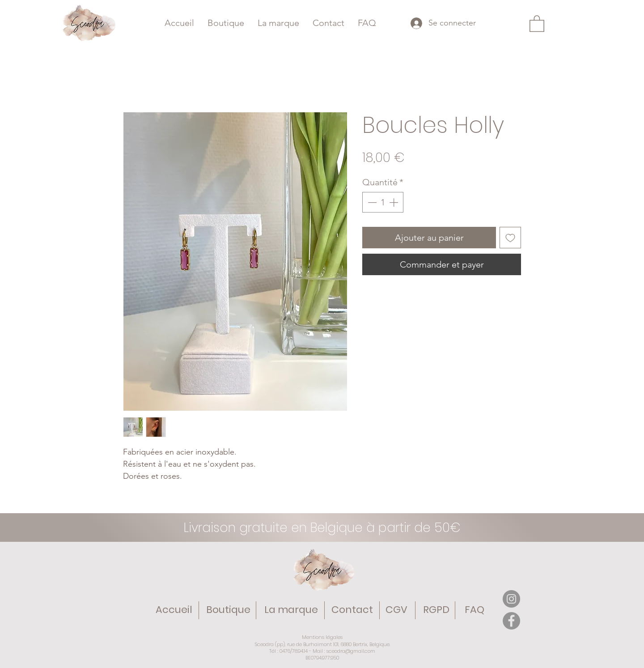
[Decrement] (371, 202)
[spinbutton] (383, 202)
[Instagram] (511, 599)
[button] (537, 23)
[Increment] (394, 202)
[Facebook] (511, 621)
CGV (396, 610)
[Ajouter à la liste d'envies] (510, 238)
